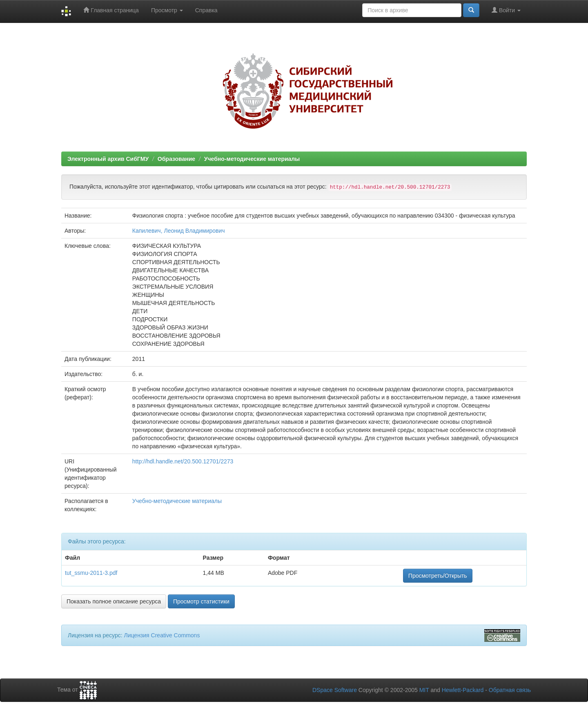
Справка (206, 10)
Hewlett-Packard (463, 690)
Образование (176, 159)
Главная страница (111, 10)
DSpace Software (335, 690)
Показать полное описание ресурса (114, 601)
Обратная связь (510, 690)
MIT (424, 690)
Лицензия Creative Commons (162, 635)
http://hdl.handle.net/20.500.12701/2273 (183, 461)
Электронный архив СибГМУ (108, 159)
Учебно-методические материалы (252, 159)
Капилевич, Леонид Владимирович (179, 231)
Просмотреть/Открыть (438, 576)
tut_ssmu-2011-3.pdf (91, 573)
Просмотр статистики (201, 601)
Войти (506, 10)
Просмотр (167, 10)
